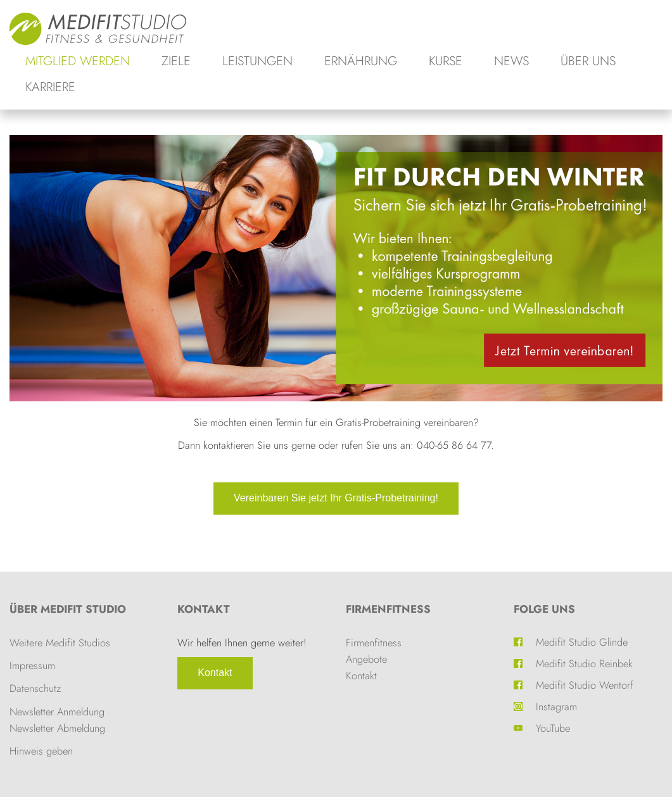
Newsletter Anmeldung (57, 712)
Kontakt (215, 673)
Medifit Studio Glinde (582, 642)
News (511, 61)
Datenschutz (35, 688)
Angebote (366, 659)
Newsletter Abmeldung (57, 728)
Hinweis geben (41, 751)
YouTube (553, 728)
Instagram (556, 706)
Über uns (588, 61)
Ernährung (361, 61)
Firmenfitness (388, 609)
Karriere (50, 87)
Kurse (446, 61)
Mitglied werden (78, 61)
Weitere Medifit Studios (60, 643)
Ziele (176, 61)
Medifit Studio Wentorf (585, 685)
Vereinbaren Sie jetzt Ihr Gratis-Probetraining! (336, 498)
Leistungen (257, 61)
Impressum (32, 665)
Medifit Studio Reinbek (584, 663)
